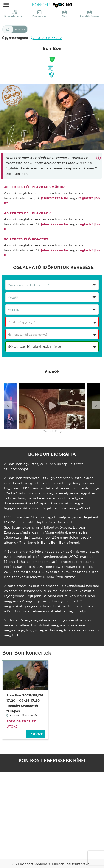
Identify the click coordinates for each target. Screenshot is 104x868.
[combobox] (52, 322)
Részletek (36, 734)
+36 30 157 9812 (46, 38)
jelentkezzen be (55, 198)
